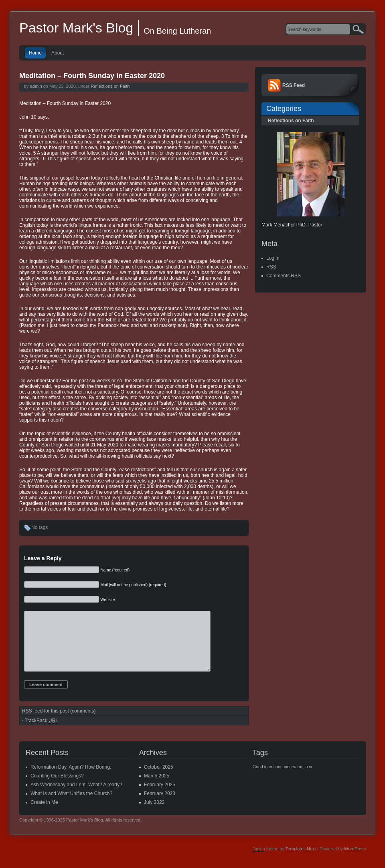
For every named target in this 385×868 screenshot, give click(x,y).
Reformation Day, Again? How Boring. (71, 779)
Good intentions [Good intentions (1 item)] (268, 779)
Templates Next (301, 861)
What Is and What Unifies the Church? (71, 805)
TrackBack (41, 733)
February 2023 (160, 805)
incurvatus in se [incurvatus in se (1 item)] (299, 779)
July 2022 (154, 814)
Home (35, 53)
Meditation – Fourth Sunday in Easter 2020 (92, 76)
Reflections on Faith (110, 86)
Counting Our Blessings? (57, 788)
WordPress (355, 861)
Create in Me (44, 814)
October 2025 (159, 779)
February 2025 (160, 797)
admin (36, 86)
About (58, 53)
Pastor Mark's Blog (76, 28)
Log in (273, 258)
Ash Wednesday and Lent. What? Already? (76, 797)
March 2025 (157, 788)
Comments (284, 276)
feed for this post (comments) (59, 723)
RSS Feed (294, 85)
